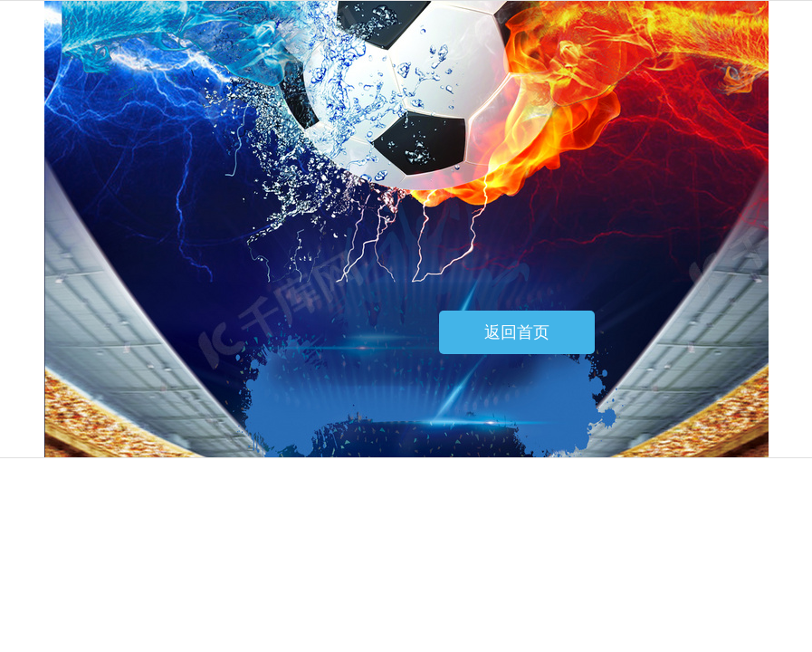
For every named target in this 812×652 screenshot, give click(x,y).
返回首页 (517, 332)
